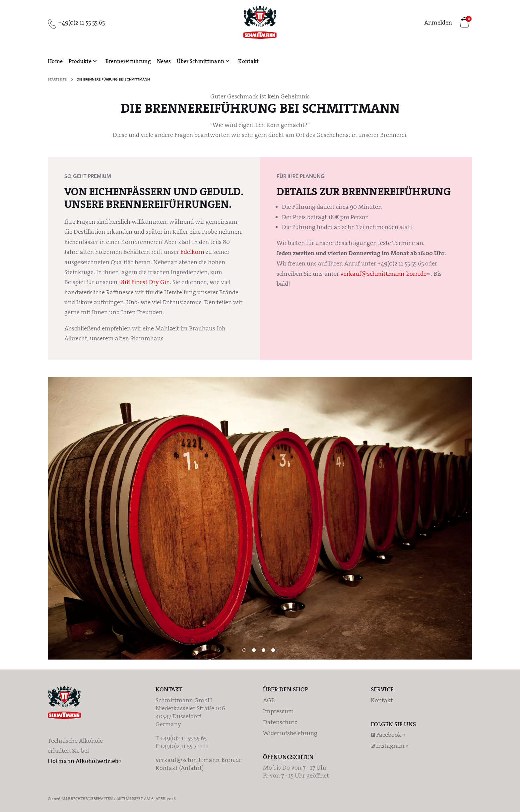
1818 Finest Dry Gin (144, 282)
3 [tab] (263, 650)
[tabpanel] (260, 518)
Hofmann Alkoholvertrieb (83, 761)
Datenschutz (280, 722)
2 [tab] (254, 650)
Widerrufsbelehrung (290, 733)
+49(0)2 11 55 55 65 (82, 23)
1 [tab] (244, 650)
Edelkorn (192, 252)
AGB (269, 700)
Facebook (389, 735)
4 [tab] (273, 650)
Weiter (507, 406)
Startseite (57, 79)
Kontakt (382, 700)
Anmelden (438, 23)
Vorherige (13, 406)
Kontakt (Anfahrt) (180, 768)
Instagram (391, 746)
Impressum (278, 711)
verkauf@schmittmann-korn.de (383, 274)
